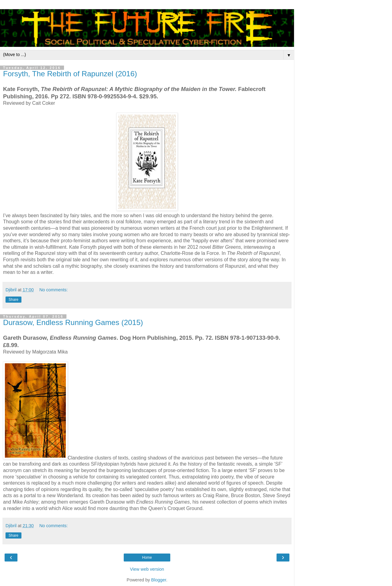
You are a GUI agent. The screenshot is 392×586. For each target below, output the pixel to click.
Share (13, 300)
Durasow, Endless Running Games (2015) (73, 322)
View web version (147, 569)
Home (147, 558)
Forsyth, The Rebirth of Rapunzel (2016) (70, 74)
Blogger (159, 580)
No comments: (53, 290)
